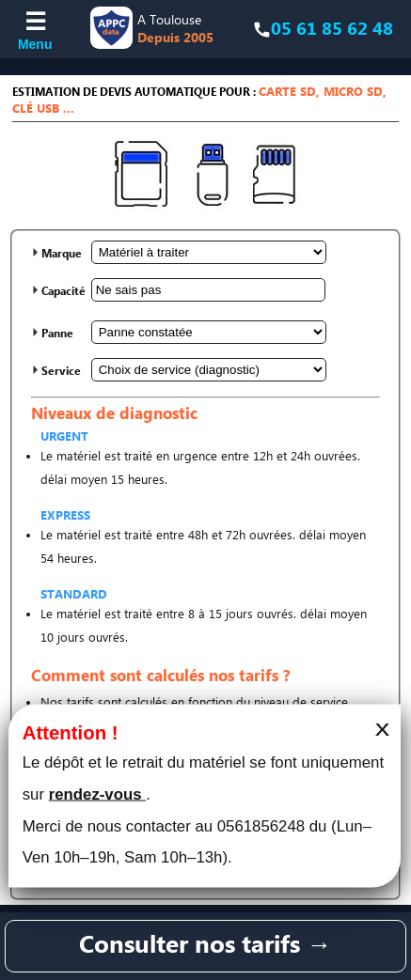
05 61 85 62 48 (332, 30)
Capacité (63, 292)
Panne (57, 334)
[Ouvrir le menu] (35, 29)
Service (61, 372)
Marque (62, 254)
